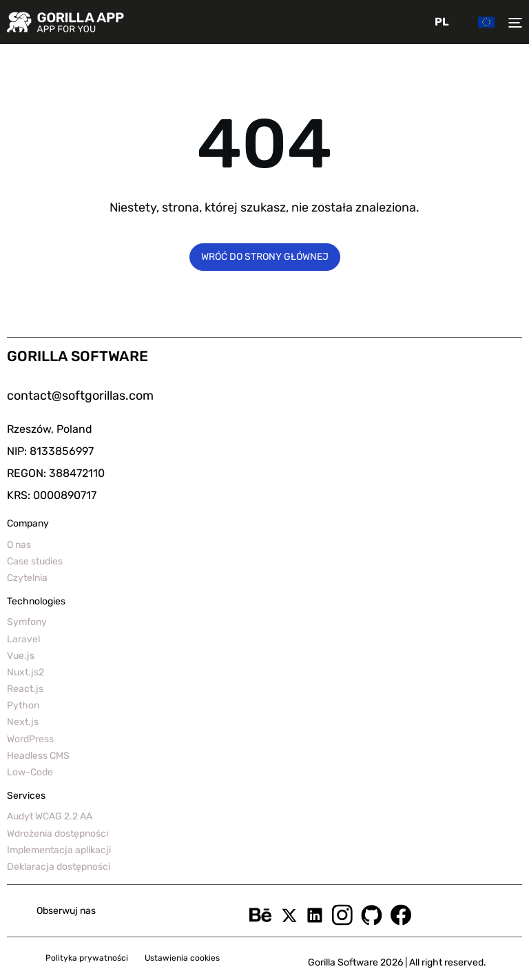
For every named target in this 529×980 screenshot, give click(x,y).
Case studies (35, 561)
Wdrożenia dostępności (58, 834)
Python (23, 705)
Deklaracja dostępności (59, 867)
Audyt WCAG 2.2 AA (50, 816)
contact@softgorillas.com (80, 396)
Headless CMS (38, 756)
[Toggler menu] (512, 22)
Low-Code (30, 772)
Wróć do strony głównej (265, 257)
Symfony (27, 622)
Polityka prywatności (87, 958)
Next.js (23, 722)
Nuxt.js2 (25, 672)
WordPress (30, 739)
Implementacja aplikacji (59, 850)
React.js (25, 689)
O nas (19, 545)
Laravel (23, 639)
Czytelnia (27, 578)
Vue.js (21, 656)
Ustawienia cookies (182, 958)
